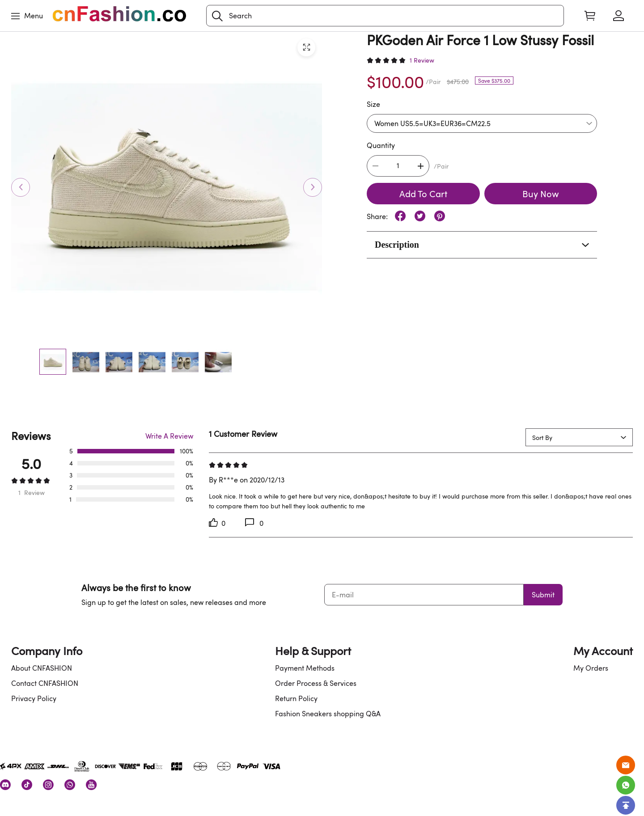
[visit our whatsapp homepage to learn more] (70, 785)
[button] (217, 16)
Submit (543, 595)
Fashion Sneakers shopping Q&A (328, 714)
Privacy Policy (34, 698)
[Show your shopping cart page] (590, 16)
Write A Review (169, 436)
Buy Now (541, 194)
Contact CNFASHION (45, 683)
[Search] (385, 16)
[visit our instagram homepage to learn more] (48, 785)
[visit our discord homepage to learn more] (5, 785)
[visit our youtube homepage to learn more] (91, 785)
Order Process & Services (316, 683)
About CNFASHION (42, 668)
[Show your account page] (619, 16)
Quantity (381, 145)
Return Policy (296, 698)
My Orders (591, 668)
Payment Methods (305, 668)
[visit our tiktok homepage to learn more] (27, 785)
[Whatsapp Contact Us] (626, 785)
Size (373, 104)
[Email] (626, 765)
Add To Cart (423, 194)
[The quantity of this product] (398, 166)
